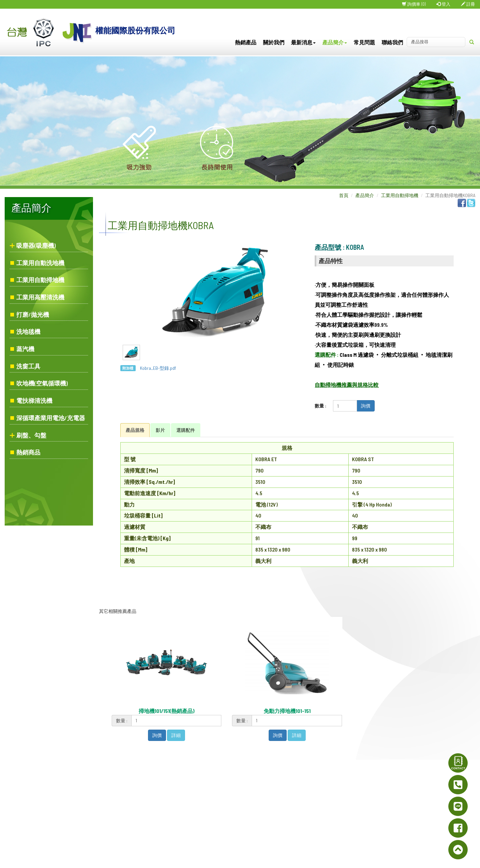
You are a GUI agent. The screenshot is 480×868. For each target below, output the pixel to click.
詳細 (176, 735)
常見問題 (364, 42)
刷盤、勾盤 (31, 435)
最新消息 (303, 42)
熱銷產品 (246, 42)
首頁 (344, 195)
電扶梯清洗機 (34, 400)
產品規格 (135, 430)
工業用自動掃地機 (40, 280)
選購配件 (186, 430)
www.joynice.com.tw (243, 825)
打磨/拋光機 (33, 314)
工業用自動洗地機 (40, 263)
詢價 (366, 406)
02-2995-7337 (248, 801)
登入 (443, 4)
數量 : (320, 406)
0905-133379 (234, 817)
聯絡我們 (392, 42)
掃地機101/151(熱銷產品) (166, 711)
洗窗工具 (28, 366)
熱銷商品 (28, 452)
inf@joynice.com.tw (260, 833)
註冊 (468, 4)
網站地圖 (323, 769)
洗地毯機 (28, 331)
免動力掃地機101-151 (287, 711)
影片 (160, 430)
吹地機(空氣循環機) (42, 383)
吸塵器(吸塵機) (36, 245)
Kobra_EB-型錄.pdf (158, 368)
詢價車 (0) (414, 4)
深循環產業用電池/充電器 (51, 418)
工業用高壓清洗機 (40, 297)
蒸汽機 (25, 349)
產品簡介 (335, 42)
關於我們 (274, 42)
